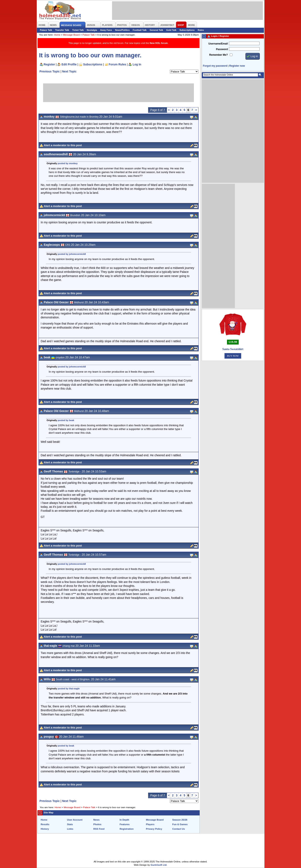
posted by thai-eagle (69, 689)
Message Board (71, 35)
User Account (75, 820)
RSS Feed (99, 829)
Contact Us (179, 829)
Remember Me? (218, 55)
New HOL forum (159, 43)
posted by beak (66, 420)
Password (222, 49)
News (97, 820)
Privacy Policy (154, 829)
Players (150, 824)
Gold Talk (171, 30)
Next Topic (69, 71)
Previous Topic (50, 71)
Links (70, 829)
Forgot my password (215, 66)
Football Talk (140, 30)
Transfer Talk (62, 30)
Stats (70, 824)
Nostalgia (92, 30)
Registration (127, 829)
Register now (237, 66)
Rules (201, 30)
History (45, 829)
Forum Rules (117, 64)
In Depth (125, 820)
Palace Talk (46, 30)
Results (45, 824)
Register (49, 64)
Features (125, 824)
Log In (137, 64)
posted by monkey (68, 163)
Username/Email (218, 44)
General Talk (156, 30)
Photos (97, 824)
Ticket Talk (78, 30)
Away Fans (106, 30)
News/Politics (122, 30)
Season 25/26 (180, 820)
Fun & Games (180, 824)
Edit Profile (69, 64)
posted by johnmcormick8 (72, 254)
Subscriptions (187, 30)
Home (57, 35)
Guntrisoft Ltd (159, 865)
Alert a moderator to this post (63, 145)
